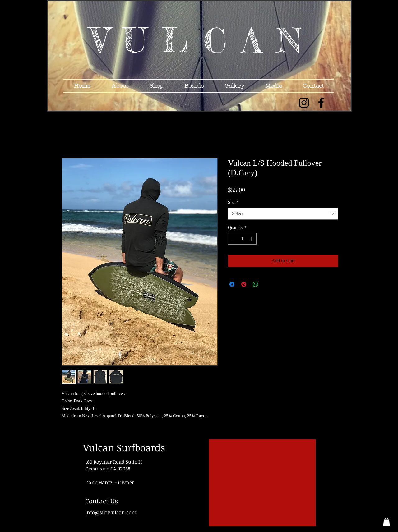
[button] (386, 522)
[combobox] (283, 214)
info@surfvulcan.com (111, 512)
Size (233, 202)
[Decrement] (233, 239)
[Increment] (252, 239)
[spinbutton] (242, 239)
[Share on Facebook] (232, 284)
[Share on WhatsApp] (256, 284)
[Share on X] (267, 284)
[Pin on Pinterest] (244, 284)
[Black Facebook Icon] (321, 103)
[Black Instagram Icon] (304, 103)
